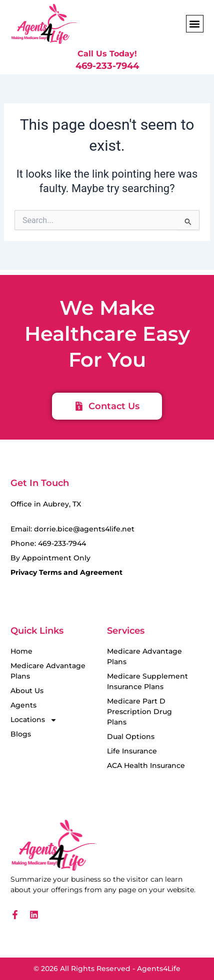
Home (21, 651)
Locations (34, 720)
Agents (23, 705)
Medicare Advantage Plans (48, 671)
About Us (27, 691)
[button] (195, 24)
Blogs (21, 734)
